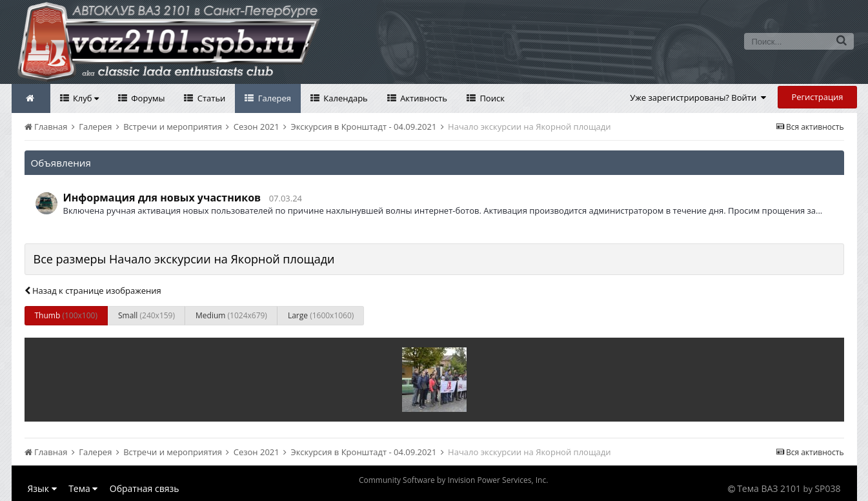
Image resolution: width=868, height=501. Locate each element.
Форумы (147, 98)
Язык (42, 488)
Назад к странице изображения (93, 291)
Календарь (345, 98)
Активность (423, 98)
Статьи (210, 98)
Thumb (66, 315)
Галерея (273, 98)
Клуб (85, 98)
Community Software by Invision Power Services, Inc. (453, 480)
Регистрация (817, 97)
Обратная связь (145, 488)
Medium (231, 315)
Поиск (491, 98)
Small (146, 315)
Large (321, 315)
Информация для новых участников (162, 198)
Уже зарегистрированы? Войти (698, 97)
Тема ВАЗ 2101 (769, 488)
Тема (83, 488)
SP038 (827, 488)
